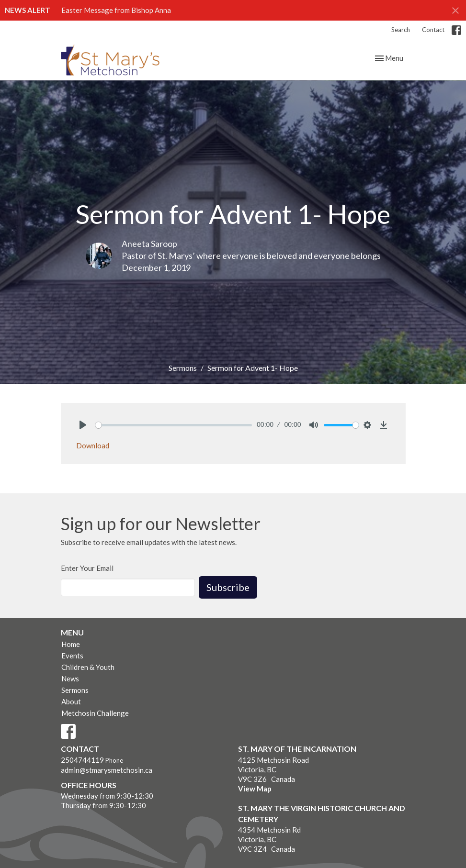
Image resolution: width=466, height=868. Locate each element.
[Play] (83, 425)
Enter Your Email (87, 568)
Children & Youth (88, 667)
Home (71, 644)
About (71, 701)
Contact (433, 30)
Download (93, 445)
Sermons (183, 368)
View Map (255, 789)
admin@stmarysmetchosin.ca (107, 770)
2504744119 (82, 760)
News (70, 679)
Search (401, 30)
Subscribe (228, 587)
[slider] (174, 425)
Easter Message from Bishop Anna (116, 10)
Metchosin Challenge (95, 713)
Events (72, 656)
